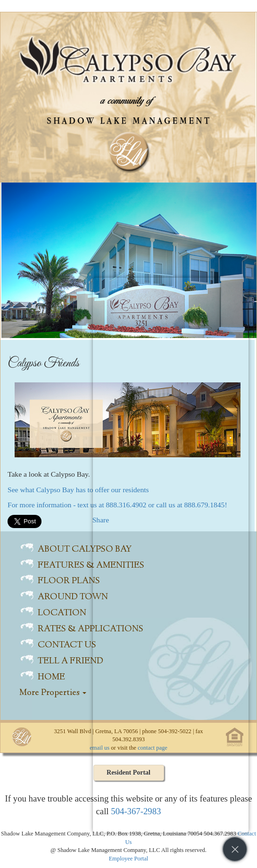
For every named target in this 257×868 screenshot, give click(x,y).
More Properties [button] (53, 693)
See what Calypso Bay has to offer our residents (78, 490)
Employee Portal (129, 859)
